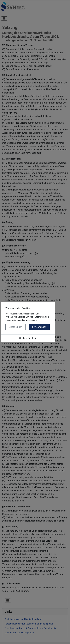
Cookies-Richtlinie (28, 338)
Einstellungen (15, 327)
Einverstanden (39, 327)
